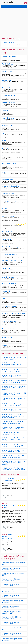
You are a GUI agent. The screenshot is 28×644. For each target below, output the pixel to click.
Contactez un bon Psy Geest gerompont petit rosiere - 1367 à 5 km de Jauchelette (13, 416)
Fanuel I (4, 133)
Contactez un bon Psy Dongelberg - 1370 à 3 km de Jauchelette (13, 371)
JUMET (6, 507)
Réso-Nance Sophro (8, 95)
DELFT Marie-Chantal (9, 163)
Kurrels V (5, 111)
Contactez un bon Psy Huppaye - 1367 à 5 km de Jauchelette (13, 422)
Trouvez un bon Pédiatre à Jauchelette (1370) (10, 607)
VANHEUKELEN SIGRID (10, 201)
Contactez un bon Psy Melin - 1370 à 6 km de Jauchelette (14, 433)
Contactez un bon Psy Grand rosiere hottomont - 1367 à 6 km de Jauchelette (14, 439)
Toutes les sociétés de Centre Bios (13, 314)
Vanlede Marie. (7, 239)
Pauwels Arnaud (7, 72)
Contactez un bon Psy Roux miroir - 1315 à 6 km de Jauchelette (13, 451)
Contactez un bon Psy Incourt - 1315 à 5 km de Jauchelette (14, 410)
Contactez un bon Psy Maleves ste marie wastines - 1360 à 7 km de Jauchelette (13, 463)
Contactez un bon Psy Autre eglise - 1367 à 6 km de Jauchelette (14, 456)
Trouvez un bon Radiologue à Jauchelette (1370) (11, 634)
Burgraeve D (6, 291)
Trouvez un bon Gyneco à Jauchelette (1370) (10, 623)
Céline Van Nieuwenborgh (10, 247)
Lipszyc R (5, 345)
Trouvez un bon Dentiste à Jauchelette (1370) (10, 596)
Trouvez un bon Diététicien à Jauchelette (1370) (11, 618)
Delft (3, 172)
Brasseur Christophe (8, 194)
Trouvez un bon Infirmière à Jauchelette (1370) (11, 591)
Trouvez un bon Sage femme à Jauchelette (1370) (12, 639)
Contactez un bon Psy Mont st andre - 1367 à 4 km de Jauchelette (14, 381)
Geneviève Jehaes (8, 329)
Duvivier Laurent (7, 338)
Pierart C (5, 156)
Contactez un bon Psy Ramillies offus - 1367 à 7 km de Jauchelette (13, 469)
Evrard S (5, 299)
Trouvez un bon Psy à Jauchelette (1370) (13, 574)
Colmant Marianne (8, 42)
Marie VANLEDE (7, 232)
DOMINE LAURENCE (9, 283)
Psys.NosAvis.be (7, 2)
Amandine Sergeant (8, 277)
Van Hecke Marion (8, 64)
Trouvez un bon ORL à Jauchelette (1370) (13, 629)
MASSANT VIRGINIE (9, 56)
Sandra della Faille (8, 118)
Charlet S (5, 141)
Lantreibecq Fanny (8, 216)
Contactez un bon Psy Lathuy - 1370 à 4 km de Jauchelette (14, 394)
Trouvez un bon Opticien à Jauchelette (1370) (10, 585)
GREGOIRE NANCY (8, 103)
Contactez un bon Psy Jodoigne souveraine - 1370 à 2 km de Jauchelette (12, 364)
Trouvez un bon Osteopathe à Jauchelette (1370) (12, 569)
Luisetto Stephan (7, 180)
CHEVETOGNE (7, 538)
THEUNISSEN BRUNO (9, 306)
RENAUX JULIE (7, 126)
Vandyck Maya (6, 268)
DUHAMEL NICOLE (8, 80)
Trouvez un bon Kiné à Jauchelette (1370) (13, 563)
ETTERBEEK (8, 481)
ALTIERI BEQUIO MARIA (10, 321)
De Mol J (11, 479)
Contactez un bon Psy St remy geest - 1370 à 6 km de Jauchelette (14, 446)
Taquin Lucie (6, 148)
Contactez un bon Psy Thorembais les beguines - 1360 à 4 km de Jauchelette (13, 388)
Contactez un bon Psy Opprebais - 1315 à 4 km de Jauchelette (13, 399)
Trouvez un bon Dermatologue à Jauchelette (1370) (12, 601)
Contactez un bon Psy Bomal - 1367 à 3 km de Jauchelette (14, 376)
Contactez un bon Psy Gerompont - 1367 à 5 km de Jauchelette (13, 428)
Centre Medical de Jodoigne (11, 186)
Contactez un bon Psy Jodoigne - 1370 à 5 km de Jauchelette (13, 405)
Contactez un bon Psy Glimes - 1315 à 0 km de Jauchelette (14, 358)
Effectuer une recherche (14, 6)
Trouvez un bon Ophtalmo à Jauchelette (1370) (11, 580)
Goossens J (6, 209)
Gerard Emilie (6, 88)
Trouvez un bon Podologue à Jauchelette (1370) (11, 612)
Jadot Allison (6, 224)
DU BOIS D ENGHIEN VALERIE (12, 261)
